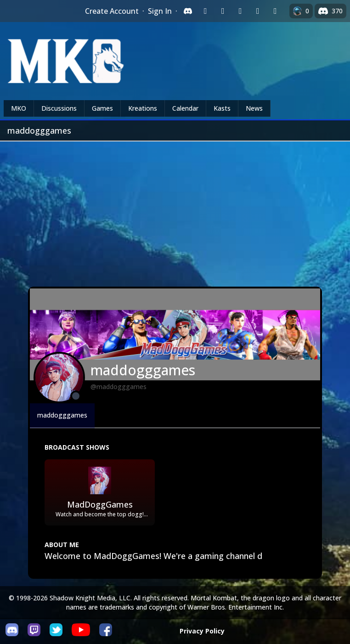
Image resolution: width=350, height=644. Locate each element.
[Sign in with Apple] (258, 11)
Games (102, 108)
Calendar (185, 108)
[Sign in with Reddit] (240, 11)
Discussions (59, 108)
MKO (19, 108)
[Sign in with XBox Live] (275, 11)
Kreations (143, 108)
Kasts (222, 108)
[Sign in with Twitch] (205, 11)
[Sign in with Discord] (188, 11)
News (254, 108)
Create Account (112, 11)
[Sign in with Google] (223, 11)
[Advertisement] (175, 210)
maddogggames (62, 415)
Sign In (160, 11)
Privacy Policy (202, 631)
